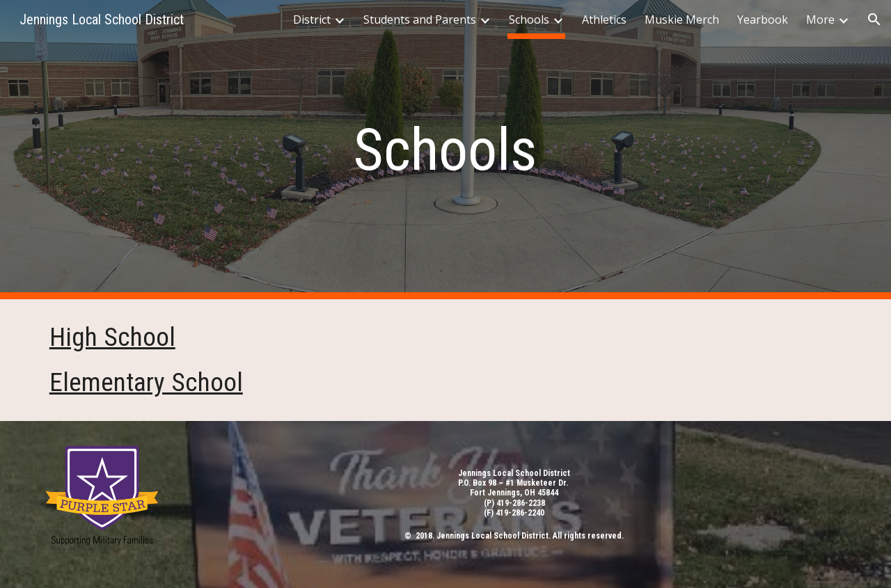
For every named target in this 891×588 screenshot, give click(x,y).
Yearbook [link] (763, 19)
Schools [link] (529, 19)
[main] (445, 150)
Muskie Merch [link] (682, 19)
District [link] (312, 19)
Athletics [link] (604, 19)
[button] (874, 19)
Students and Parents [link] (420, 19)
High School (112, 337)
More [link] (820, 19)
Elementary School (146, 382)
